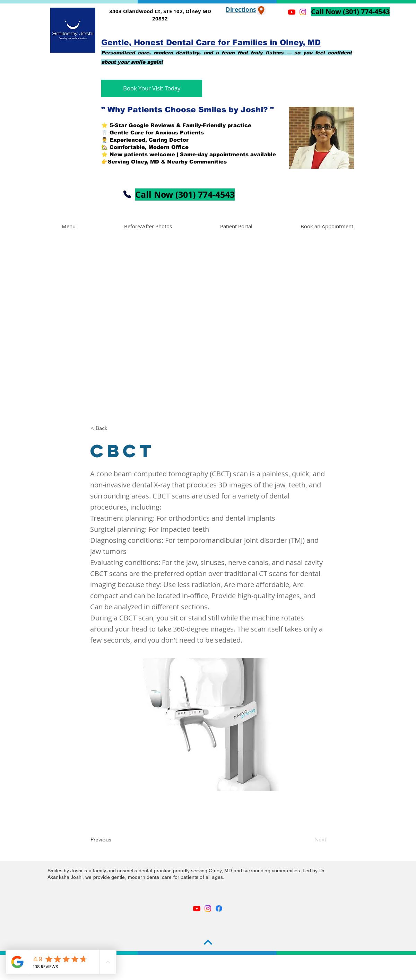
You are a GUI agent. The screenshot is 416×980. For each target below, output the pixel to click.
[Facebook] (219, 908)
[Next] (309, 840)
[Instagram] (208, 908)
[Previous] (113, 840)
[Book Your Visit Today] (152, 88)
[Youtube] (197, 908)
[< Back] (113, 428)
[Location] (261, 10)
